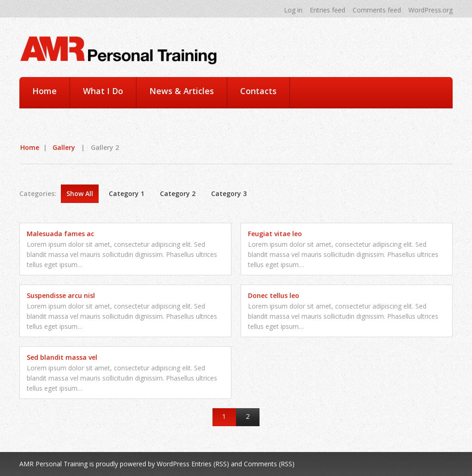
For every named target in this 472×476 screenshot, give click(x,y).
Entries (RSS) (210, 464)
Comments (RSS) (269, 464)
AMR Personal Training (53, 464)
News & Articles (182, 91)
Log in (293, 10)
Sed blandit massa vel (62, 357)
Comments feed (377, 10)
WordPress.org (431, 10)
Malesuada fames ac (60, 234)
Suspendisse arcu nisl (61, 295)
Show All (80, 193)
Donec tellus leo (274, 295)
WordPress (173, 464)
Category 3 (229, 193)
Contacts (258, 91)
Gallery (64, 147)
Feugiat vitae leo (275, 234)
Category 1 (127, 193)
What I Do (103, 91)
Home (44, 91)
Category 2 (178, 193)
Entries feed (327, 10)
